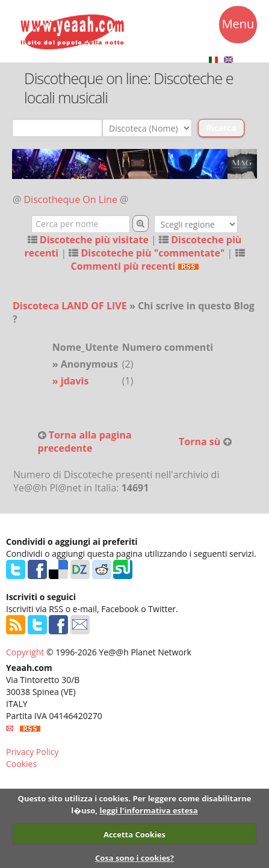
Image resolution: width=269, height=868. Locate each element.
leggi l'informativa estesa (148, 810)
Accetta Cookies (134, 834)
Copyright (25, 652)
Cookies (21, 764)
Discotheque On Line (71, 199)
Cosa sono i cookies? (134, 858)
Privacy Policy (32, 752)
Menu (238, 26)
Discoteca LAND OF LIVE (70, 306)
